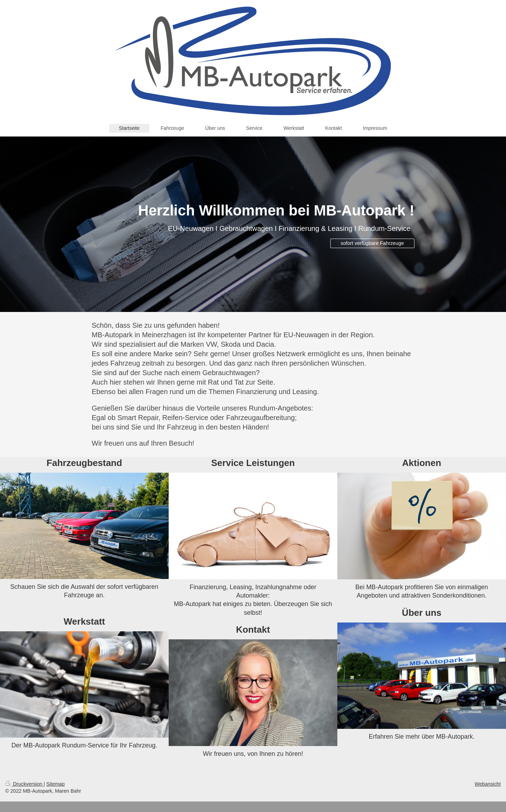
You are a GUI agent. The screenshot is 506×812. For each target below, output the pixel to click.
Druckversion (24, 784)
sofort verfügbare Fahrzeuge (372, 243)
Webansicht (488, 784)
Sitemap (55, 784)
